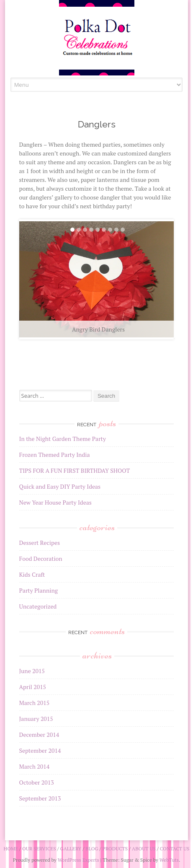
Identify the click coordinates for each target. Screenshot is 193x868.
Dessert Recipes (40, 543)
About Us (144, 849)
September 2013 (40, 798)
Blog (92, 849)
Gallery (71, 849)
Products (115, 849)
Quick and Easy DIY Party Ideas (60, 486)
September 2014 (40, 750)
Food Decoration (41, 558)
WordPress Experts (78, 860)
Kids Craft (32, 574)
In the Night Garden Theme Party (63, 439)
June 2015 (32, 671)
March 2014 (35, 766)
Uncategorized (38, 606)
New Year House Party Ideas (55, 502)
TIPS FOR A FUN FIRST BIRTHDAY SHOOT (75, 470)
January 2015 (36, 719)
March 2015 (35, 703)
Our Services (39, 849)
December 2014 (39, 735)
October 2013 (37, 782)
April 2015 (33, 687)
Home (11, 849)
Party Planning (39, 590)
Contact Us (175, 849)
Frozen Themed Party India (55, 455)
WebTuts (169, 860)
